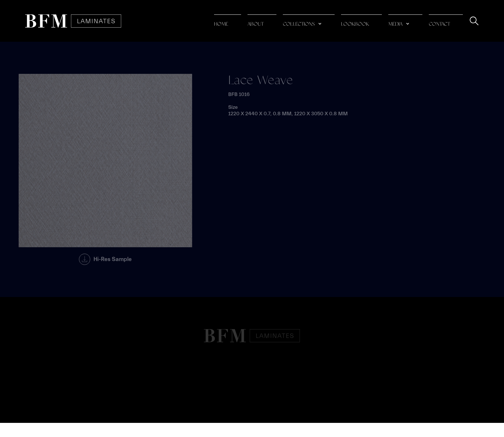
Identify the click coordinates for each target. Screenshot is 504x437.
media (395, 24)
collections (299, 24)
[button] (309, 21)
